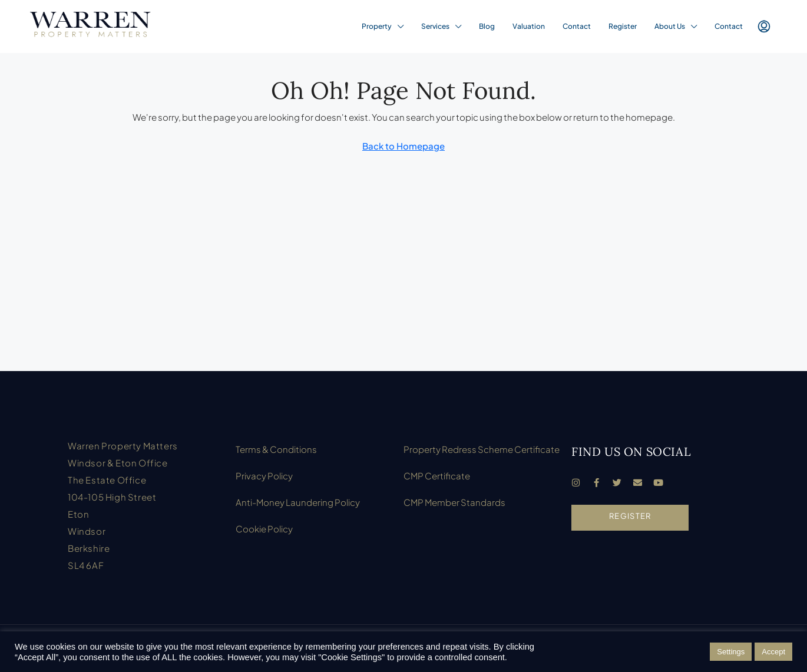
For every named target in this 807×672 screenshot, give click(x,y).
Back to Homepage (404, 146)
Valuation (529, 26)
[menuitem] (764, 27)
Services (435, 26)
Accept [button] (773, 652)
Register (623, 26)
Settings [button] (731, 652)
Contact (577, 26)
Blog (487, 26)
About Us (670, 26)
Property (377, 26)
